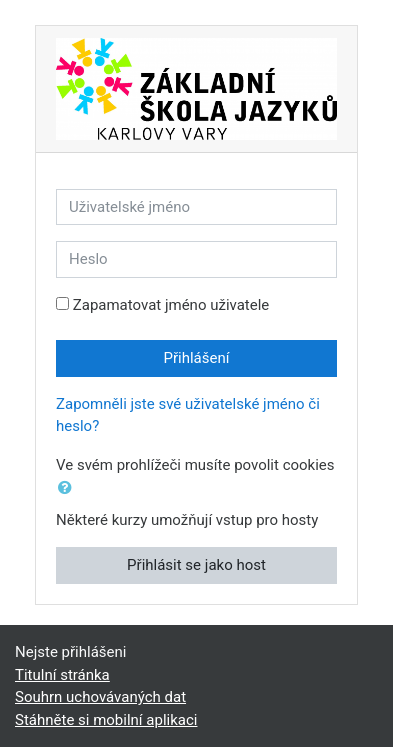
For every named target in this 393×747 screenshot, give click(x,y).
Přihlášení (197, 358)
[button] (69, 488)
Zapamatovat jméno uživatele (171, 305)
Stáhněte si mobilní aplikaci (106, 720)
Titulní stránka (62, 675)
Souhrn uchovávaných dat (100, 697)
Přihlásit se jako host (196, 565)
